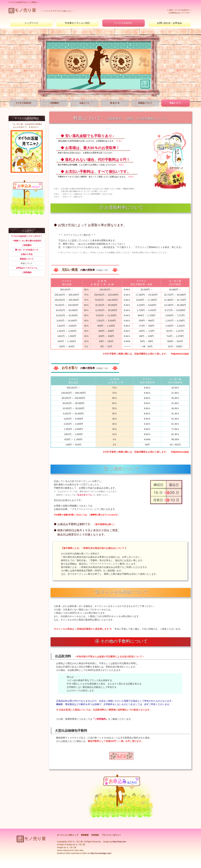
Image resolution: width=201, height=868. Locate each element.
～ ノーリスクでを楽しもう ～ (41, 11)
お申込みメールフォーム (27, 268)
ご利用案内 (54, 103)
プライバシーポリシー (111, 835)
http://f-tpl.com (119, 842)
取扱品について (145, 103)
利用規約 (95, 835)
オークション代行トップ (68, 835)
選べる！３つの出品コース (27, 250)
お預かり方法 (27, 254)
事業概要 (85, 835)
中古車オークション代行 (77, 23)
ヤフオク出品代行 (123, 23)
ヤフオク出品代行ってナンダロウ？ (27, 236)
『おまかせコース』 (84, 495)
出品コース (84, 103)
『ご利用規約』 (100, 719)
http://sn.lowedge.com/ (100, 853)
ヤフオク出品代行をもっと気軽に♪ (23, 2)
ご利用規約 (27, 272)
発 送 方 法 (115, 103)
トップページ (31, 23)
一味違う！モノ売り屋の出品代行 (27, 241)
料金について (175, 103)
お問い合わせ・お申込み (169, 23)
